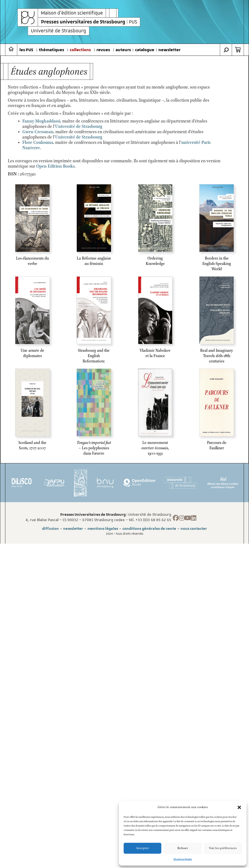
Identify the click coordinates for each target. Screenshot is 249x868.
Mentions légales (183, 859)
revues (103, 50)
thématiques (52, 50)
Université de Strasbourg (79, 127)
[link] (79, 127)
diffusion (50, 529)
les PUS (26, 50)
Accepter (142, 848)
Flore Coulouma (38, 143)
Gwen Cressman (38, 132)
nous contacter (194, 529)
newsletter (169, 50)
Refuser (183, 848)
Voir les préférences (223, 848)
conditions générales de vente (149, 529)
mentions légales (103, 529)
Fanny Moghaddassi (41, 121)
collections (80, 50)
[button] (239, 807)
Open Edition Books (55, 166)
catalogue (145, 50)
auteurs (123, 50)
